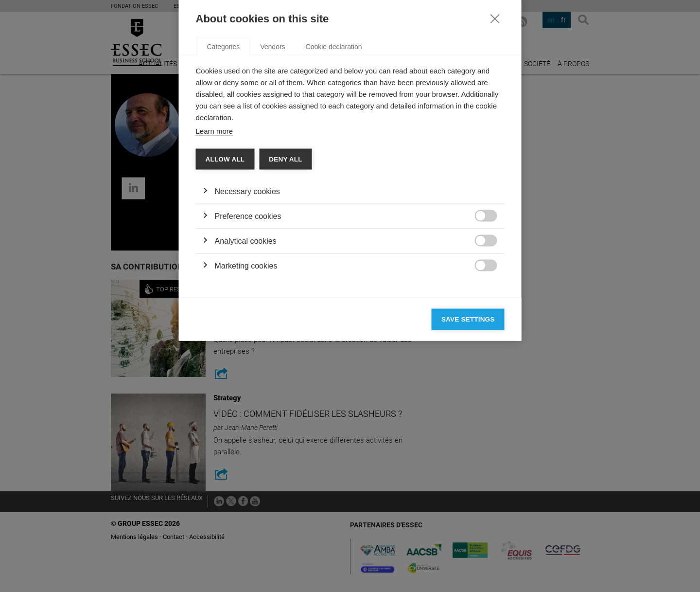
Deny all (285, 286)
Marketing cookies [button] (246, 392)
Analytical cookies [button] (246, 368)
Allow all (225, 286)
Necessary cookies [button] (247, 318)
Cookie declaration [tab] (334, 173)
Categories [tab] (224, 173)
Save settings (468, 446)
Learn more (215, 258)
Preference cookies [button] (248, 343)
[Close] (495, 145)
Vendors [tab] (272, 173)
